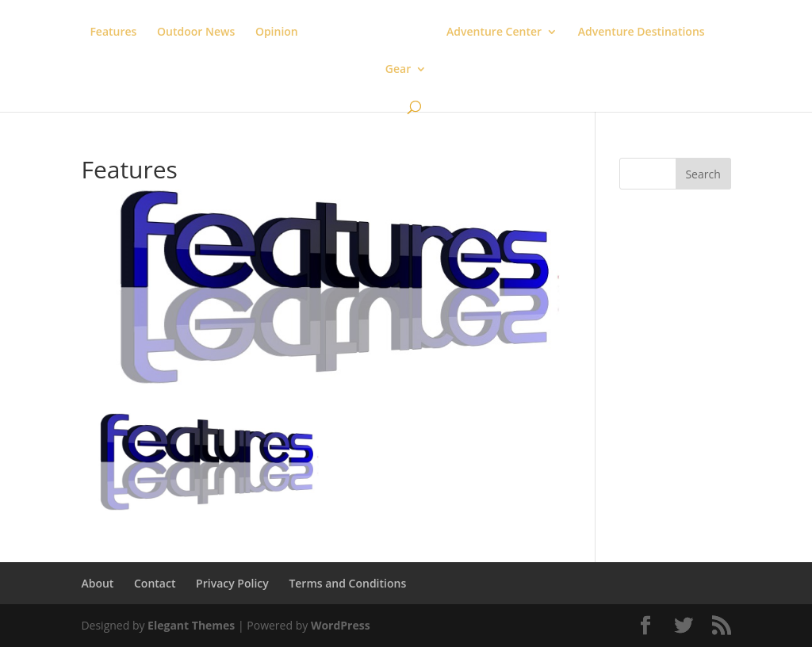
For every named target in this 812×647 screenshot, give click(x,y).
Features (113, 33)
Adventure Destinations (642, 33)
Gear (398, 70)
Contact (155, 583)
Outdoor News (196, 33)
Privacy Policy (232, 583)
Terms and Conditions (347, 583)
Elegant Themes (191, 625)
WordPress (341, 625)
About (97, 583)
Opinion (277, 33)
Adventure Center (494, 33)
